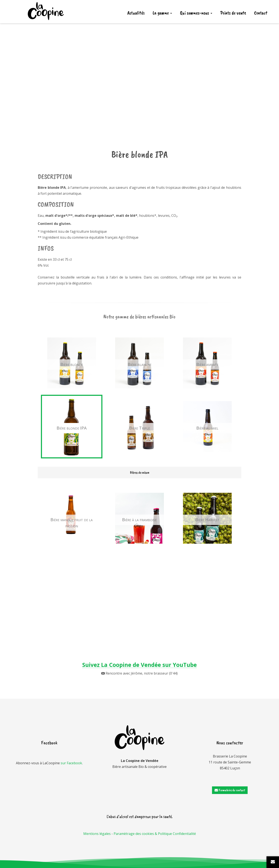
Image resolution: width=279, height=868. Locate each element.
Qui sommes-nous (196, 13)
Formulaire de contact (230, 790)
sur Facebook (71, 763)
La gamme (162, 13)
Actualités (136, 13)
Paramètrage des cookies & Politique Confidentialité (155, 834)
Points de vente (233, 13)
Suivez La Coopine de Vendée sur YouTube (139, 665)
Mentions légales (97, 834)
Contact (261, 13)
